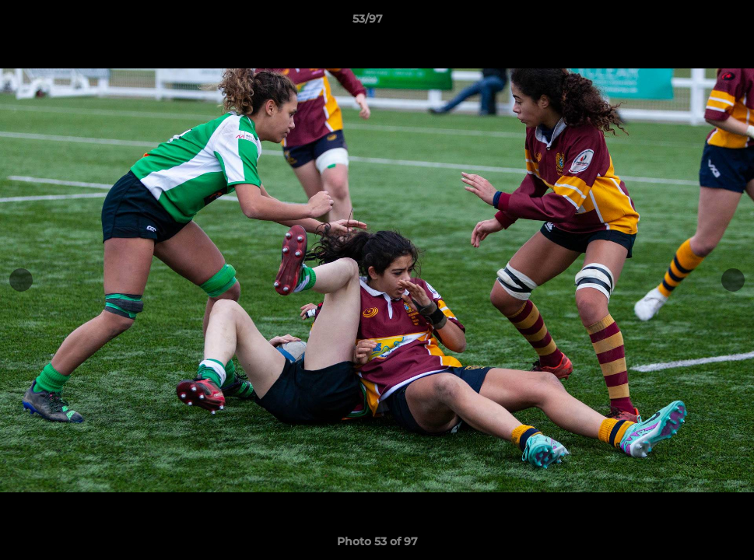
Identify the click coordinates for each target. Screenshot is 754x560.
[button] (689, 23)
